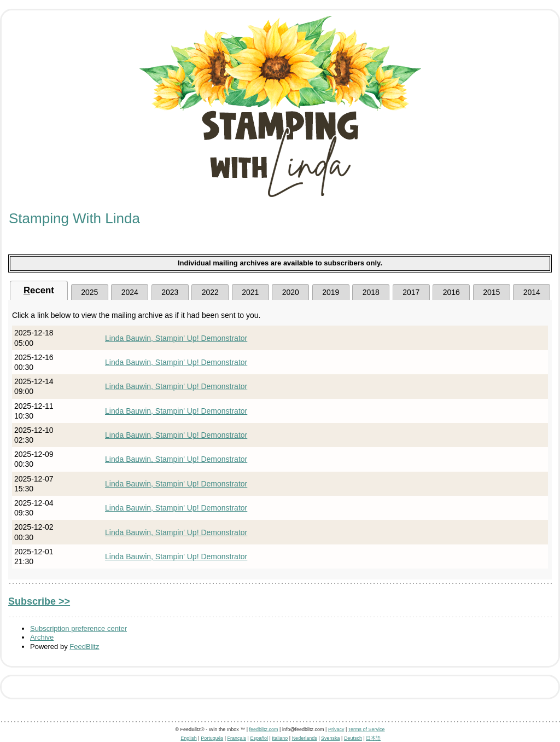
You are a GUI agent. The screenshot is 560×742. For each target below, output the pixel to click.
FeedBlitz (84, 647)
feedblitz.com (264, 729)
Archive (42, 637)
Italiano (280, 738)
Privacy (336, 729)
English (189, 738)
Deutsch (353, 738)
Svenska (331, 738)
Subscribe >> (39, 601)
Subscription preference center (78, 628)
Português (212, 738)
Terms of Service (367, 729)
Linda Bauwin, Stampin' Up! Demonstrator (176, 338)
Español (259, 738)
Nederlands (305, 738)
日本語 (373, 738)
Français (237, 738)
